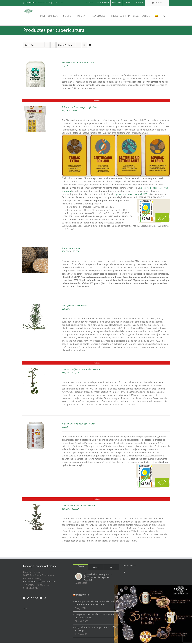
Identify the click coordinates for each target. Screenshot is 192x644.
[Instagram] (37, 598)
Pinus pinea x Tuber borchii (74, 306)
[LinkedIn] (41, 598)
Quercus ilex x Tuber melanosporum (79, 506)
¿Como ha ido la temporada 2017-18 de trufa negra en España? (98, 577)
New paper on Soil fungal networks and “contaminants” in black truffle (94, 603)
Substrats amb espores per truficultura (80, 107)
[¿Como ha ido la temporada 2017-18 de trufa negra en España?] (79, 576)
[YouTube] (32, 598)
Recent (96, 567)
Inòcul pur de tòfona (71, 248)
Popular (81, 566)
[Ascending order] (53, 45)
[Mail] (45, 598)
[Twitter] (28, 598)
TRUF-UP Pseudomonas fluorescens (78, 62)
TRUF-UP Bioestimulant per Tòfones (78, 424)
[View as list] (90, 45)
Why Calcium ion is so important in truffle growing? (95, 629)
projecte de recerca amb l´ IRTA (132, 194)
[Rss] (24, 598)
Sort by (30, 45)
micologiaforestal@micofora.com (51, 3)
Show (65, 45)
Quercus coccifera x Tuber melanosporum (81, 369)
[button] (165, 16)
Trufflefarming (82, 595)
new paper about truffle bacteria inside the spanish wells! (94, 616)
